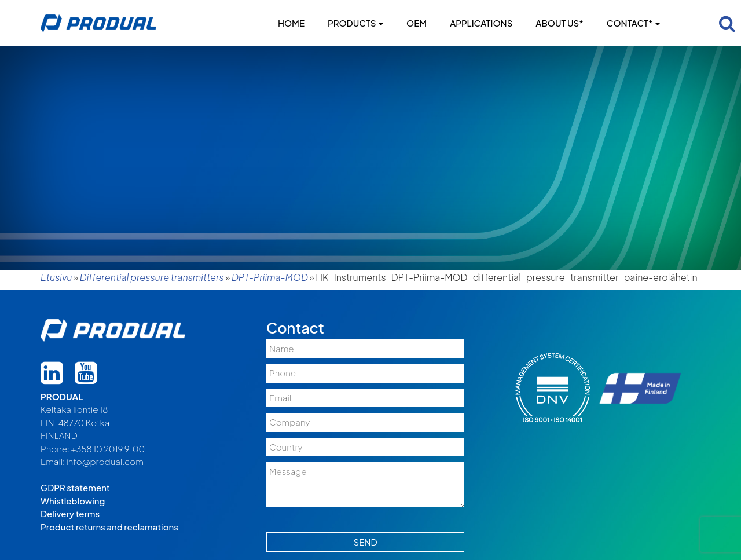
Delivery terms (70, 513)
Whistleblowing (73, 501)
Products (355, 23)
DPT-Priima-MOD (270, 277)
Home (291, 23)
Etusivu (56, 277)
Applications (481, 23)
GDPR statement (75, 487)
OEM (417, 23)
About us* (559, 23)
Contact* (633, 23)
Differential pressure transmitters (152, 277)
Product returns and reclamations (109, 527)
